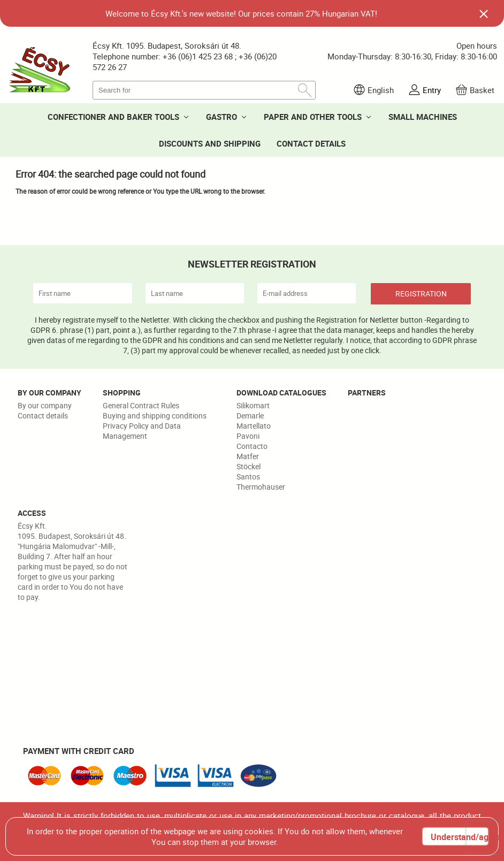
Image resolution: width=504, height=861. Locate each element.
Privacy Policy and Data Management (142, 431)
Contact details (43, 416)
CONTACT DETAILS (311, 143)
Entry (432, 90)
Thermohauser (261, 487)
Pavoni (248, 436)
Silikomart (253, 405)
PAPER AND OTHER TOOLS (313, 117)
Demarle (250, 416)
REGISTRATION (421, 294)
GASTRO (222, 117)
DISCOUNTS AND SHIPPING (210, 143)
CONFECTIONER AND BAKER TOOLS (113, 117)
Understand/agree (459, 837)
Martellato (254, 426)
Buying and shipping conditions (155, 416)
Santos (248, 477)
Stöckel (249, 466)
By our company (45, 405)
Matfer (248, 456)
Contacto (252, 446)
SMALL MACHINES (423, 117)
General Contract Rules (141, 405)
